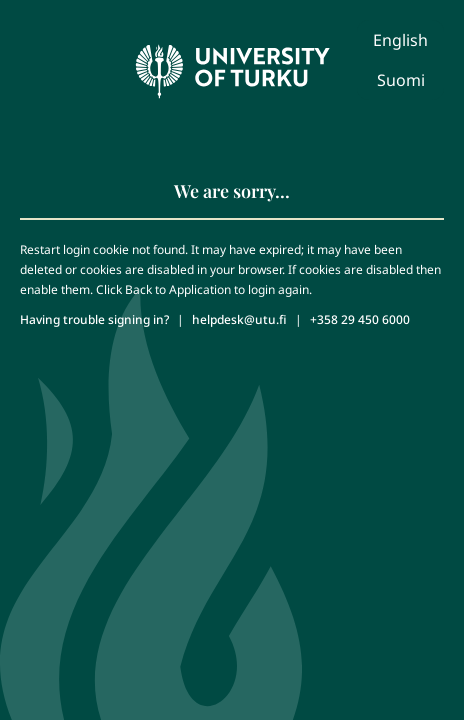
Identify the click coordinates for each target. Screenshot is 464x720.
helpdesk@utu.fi (239, 319)
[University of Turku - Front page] (232, 66)
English (400, 40)
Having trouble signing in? (94, 319)
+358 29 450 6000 (360, 319)
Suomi (401, 80)
